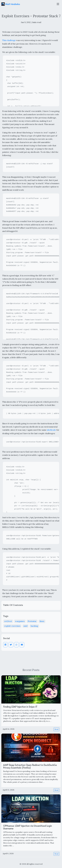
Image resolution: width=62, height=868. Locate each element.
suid (25, 626)
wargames (20, 621)
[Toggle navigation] (58, 4)
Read (56, 729)
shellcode (51, 430)
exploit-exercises (12, 626)
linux (42, 621)
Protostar (32, 621)
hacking (34, 626)
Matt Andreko (11, 4)
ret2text (8, 621)
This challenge (9, 40)
